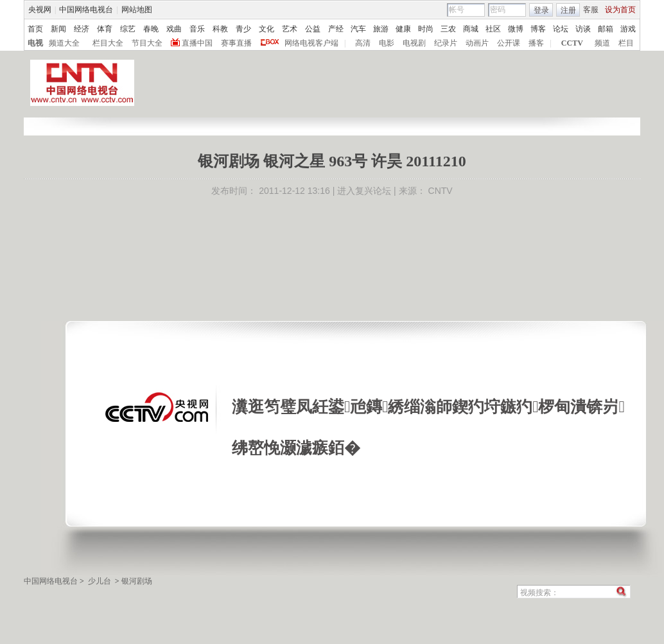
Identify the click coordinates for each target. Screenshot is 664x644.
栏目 (626, 43)
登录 (541, 10)
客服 (591, 10)
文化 (266, 29)
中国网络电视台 (86, 10)
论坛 (561, 29)
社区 (493, 29)
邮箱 (606, 29)
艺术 (290, 29)
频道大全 (64, 43)
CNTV (441, 191)
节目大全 (147, 43)
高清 (363, 43)
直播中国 (197, 43)
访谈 (583, 29)
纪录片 (446, 43)
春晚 (151, 29)
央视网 (40, 10)
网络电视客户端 (311, 43)
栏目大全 (108, 43)
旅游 (381, 29)
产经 (336, 29)
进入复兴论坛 (364, 191)
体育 (105, 29)
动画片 (477, 43)
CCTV (572, 43)
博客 (538, 29)
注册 (568, 10)
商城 (471, 29)
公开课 (509, 43)
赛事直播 (236, 43)
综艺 (128, 29)
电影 (387, 43)
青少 (243, 29)
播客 (536, 43)
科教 (220, 29)
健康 (403, 29)
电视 (35, 43)
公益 (313, 29)
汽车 (358, 29)
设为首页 (620, 10)
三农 (448, 29)
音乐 (197, 29)
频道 (602, 43)
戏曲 (174, 29)
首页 (35, 29)
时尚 (426, 29)
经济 (82, 29)
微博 (516, 29)
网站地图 (137, 10)
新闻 (58, 29)
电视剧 (414, 43)
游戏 (628, 29)
